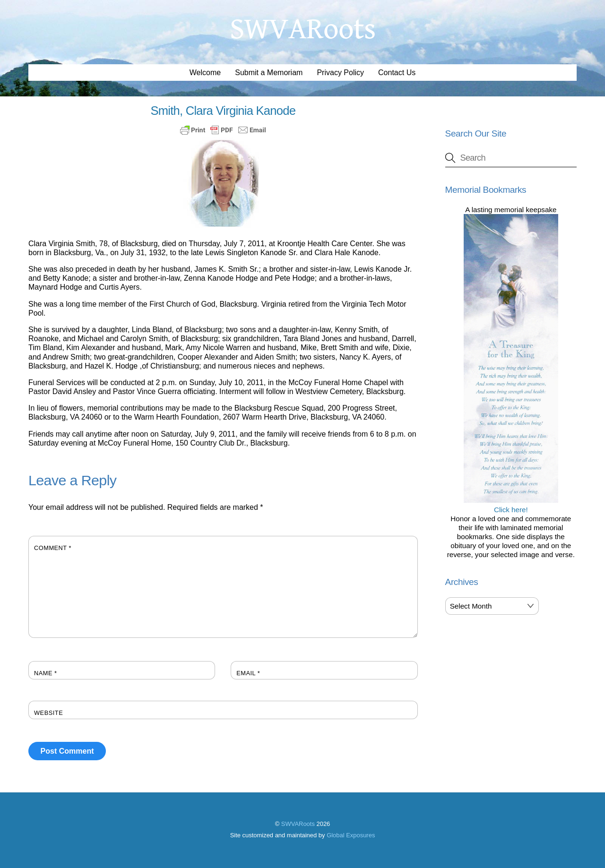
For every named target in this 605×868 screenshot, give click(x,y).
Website (48, 713)
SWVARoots (298, 824)
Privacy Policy (340, 73)
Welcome (205, 73)
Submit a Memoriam (269, 73)
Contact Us (397, 73)
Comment (53, 548)
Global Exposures (351, 835)
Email (248, 673)
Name (46, 673)
